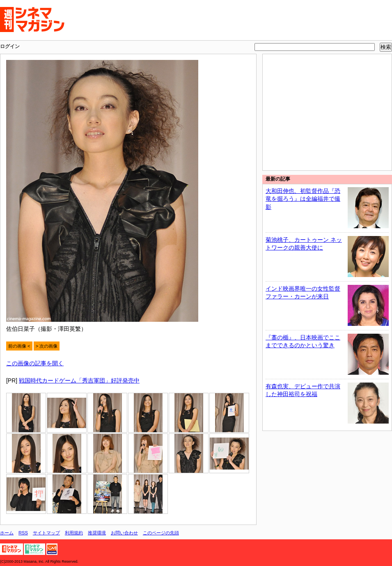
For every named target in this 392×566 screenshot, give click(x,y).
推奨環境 (97, 533)
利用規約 (74, 533)
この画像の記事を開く (35, 363)
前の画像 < (19, 346)
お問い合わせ (124, 533)
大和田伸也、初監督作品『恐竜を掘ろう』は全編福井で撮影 (303, 199)
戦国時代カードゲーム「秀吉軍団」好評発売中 (79, 380)
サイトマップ (46, 533)
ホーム (7, 533)
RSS (23, 533)
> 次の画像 (47, 346)
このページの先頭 (161, 533)
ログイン (10, 46)
